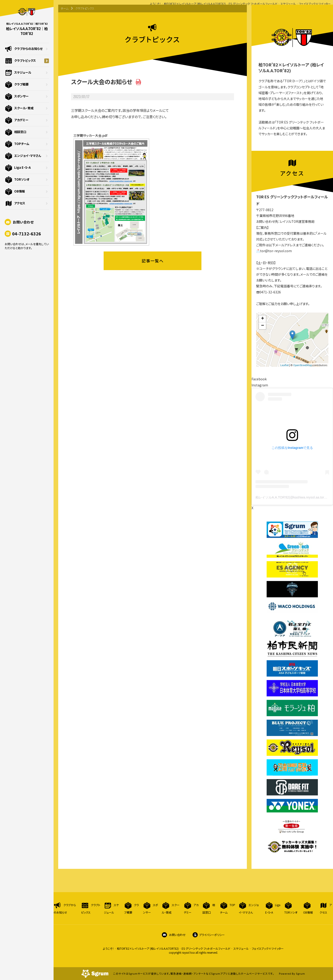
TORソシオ (27, 180)
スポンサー (27, 96)
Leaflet (285, 365)
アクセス (27, 203)
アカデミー (27, 120)
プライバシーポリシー (209, 935)
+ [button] (263, 319)
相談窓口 (27, 132)
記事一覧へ (153, 261)
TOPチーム (27, 144)
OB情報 (27, 192)
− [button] (263, 326)
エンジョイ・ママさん (27, 156)
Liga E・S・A (27, 168)
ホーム (65, 8)
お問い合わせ (19, 222)
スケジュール (27, 73)
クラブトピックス (27, 61)
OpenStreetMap (302, 365)
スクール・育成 (27, 108)
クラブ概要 (27, 85)
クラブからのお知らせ (27, 49)
